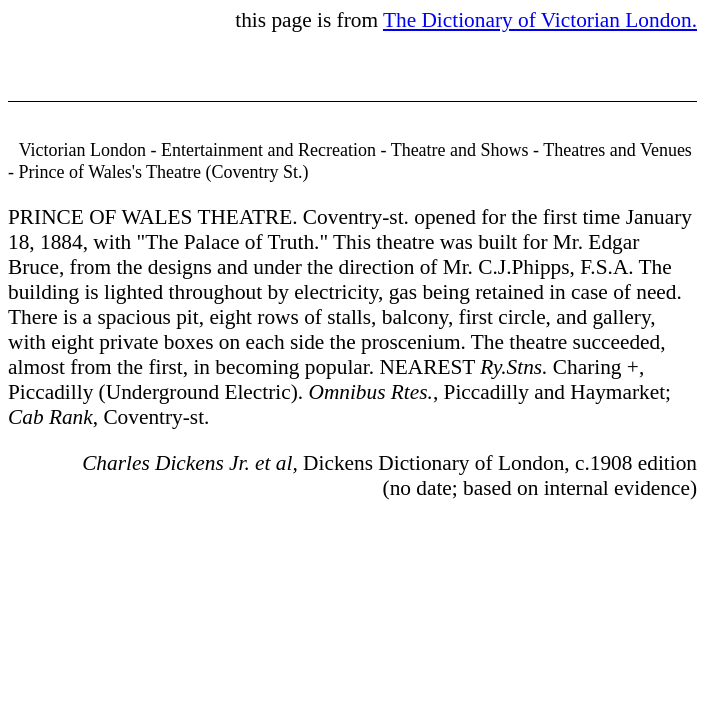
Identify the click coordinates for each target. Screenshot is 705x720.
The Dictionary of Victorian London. (540, 20)
